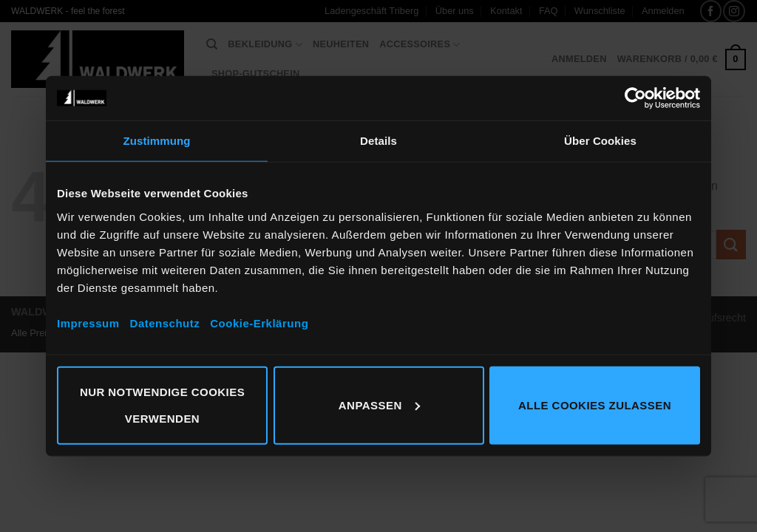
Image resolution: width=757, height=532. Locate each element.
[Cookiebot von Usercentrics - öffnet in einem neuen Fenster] (635, 98)
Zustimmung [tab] (157, 141)
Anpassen (379, 405)
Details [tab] (378, 141)
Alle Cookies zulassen (595, 405)
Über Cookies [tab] (600, 141)
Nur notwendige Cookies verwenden (162, 405)
